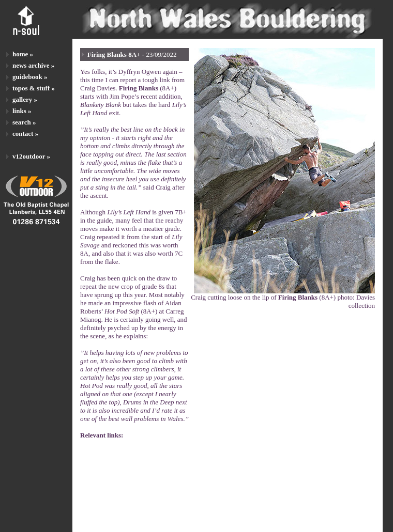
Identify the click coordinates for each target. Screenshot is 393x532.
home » (23, 54)
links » (22, 111)
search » (24, 122)
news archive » (33, 65)
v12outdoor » (31, 156)
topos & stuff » (34, 88)
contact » (25, 134)
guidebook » (30, 77)
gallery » (25, 99)
